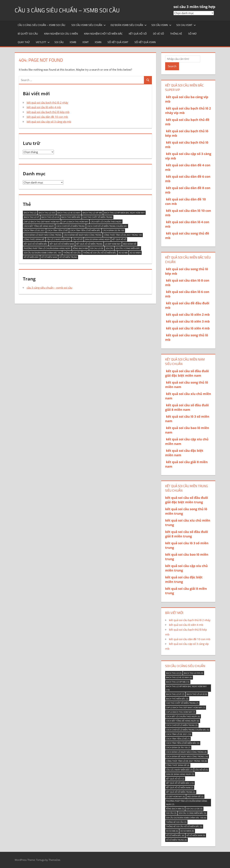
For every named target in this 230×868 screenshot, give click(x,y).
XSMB (73, 42)
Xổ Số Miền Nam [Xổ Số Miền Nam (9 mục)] (49, 257)
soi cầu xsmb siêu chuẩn (89, 25)
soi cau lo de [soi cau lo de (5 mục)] (97, 248)
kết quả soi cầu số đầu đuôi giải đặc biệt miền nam (187, 373)
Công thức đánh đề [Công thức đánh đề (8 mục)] (34, 239)
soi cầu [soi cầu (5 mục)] (109, 248)
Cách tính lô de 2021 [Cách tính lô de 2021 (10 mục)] (34, 230)
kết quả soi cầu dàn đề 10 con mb (47, 117)
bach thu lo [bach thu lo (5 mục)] (30, 213)
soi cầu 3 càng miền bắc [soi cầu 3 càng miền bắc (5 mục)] (128, 248)
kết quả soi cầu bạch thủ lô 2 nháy (47, 103)
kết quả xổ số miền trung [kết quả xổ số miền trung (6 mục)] (89, 244)
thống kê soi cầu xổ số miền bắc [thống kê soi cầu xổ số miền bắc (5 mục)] (100, 253)
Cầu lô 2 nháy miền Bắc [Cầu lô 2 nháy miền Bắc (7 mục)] (58, 239)
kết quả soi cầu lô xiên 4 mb (44, 107)
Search (172, 66)
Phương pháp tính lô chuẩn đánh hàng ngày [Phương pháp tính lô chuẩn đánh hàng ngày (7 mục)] (47, 248)
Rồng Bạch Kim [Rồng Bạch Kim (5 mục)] (80, 248)
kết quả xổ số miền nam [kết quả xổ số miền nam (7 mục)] (62, 244)
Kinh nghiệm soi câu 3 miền (61, 34)
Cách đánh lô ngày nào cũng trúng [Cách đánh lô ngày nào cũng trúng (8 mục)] (43, 235)
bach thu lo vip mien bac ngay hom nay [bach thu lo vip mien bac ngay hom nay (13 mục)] (124, 213)
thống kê (176, 34)
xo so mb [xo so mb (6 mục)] (123, 253)
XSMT (86, 42)
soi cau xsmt (186, 25)
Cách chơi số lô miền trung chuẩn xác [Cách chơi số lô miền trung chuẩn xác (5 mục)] (107, 226)
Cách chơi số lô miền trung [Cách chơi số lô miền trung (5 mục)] (71, 226)
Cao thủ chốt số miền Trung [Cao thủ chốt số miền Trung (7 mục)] (98, 217)
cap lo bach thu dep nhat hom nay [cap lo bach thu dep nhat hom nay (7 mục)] (42, 222)
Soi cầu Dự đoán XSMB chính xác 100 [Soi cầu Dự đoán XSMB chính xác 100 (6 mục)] (42, 253)
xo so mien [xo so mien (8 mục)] (135, 253)
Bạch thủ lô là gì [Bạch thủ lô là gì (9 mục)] (50, 217)
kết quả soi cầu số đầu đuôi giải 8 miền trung (187, 534)
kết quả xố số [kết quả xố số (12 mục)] (119, 239)
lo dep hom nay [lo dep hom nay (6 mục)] (113, 244)
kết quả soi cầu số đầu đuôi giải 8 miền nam (187, 407)
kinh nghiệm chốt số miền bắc (103, 34)
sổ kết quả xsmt (118, 42)
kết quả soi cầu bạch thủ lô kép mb (48, 112)
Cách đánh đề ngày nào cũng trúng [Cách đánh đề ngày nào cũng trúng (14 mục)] (83, 235)
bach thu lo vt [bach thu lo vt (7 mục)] (31, 217)
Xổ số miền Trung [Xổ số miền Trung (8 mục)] (68, 257)
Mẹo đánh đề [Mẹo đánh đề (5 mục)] (130, 244)
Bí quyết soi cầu (28, 34)
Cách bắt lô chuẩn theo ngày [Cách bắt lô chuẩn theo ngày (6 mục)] (106, 222)
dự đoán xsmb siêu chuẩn (129, 25)
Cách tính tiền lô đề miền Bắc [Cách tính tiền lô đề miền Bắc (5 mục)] (85, 230)
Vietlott (43, 42)
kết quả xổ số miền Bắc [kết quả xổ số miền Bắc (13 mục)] (36, 244)
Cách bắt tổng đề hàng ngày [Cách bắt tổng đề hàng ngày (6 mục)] (39, 226)
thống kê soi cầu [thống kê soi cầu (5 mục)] (72, 253)
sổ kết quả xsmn (145, 42)
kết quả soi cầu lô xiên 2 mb (188, 314)
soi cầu (59, 42)
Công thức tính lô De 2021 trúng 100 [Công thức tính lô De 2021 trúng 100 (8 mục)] (123, 235)
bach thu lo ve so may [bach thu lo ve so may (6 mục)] (69, 213)
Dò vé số (159, 34)
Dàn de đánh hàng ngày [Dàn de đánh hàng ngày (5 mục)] (97, 239)
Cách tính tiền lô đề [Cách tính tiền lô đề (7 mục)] (57, 230)
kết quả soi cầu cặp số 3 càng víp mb (49, 122)
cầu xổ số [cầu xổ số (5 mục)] (78, 239)
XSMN (98, 42)
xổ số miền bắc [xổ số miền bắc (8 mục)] (31, 257)
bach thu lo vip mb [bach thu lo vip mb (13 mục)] (92, 213)
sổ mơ (192, 34)
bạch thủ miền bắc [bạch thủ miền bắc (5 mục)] (71, 217)
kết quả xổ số (138, 34)
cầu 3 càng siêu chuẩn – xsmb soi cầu (67, 10)
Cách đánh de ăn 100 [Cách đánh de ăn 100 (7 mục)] (113, 230)
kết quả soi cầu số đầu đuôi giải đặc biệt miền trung (187, 500)
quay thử (24, 42)
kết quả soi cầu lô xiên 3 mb (188, 321)
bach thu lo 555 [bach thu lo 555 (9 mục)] (47, 213)
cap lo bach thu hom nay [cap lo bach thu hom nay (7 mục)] (75, 222)
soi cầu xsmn (161, 25)
